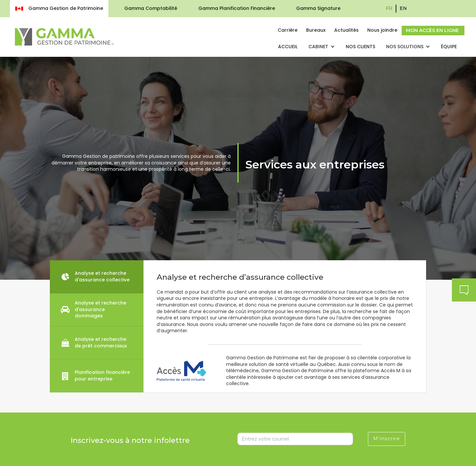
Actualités (346, 30)
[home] (64, 37)
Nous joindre (382, 30)
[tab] (97, 277)
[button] (322, 47)
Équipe (449, 47)
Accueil (288, 47)
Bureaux (316, 30)
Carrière (288, 30)
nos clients (360, 47)
